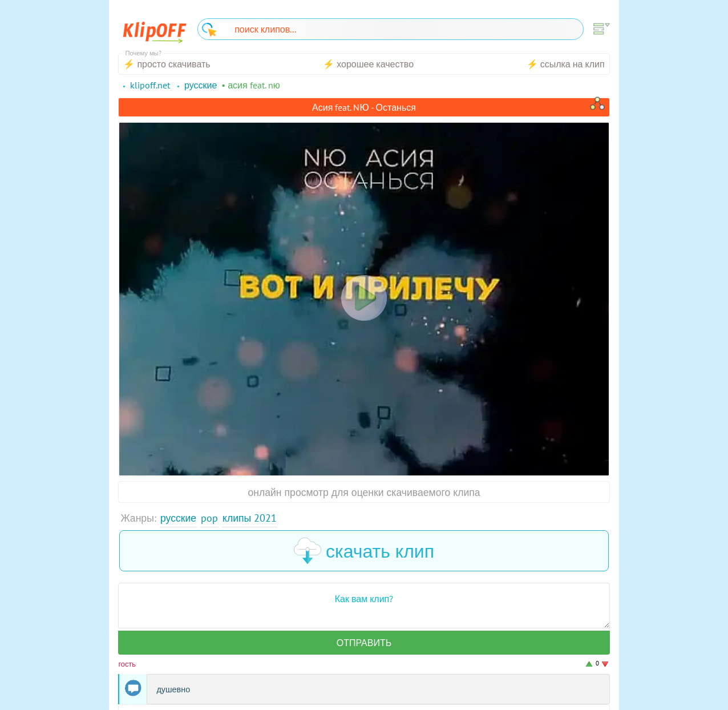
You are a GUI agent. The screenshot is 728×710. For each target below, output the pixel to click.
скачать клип (364, 551)
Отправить (364, 643)
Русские (178, 518)
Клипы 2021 (250, 518)
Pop (209, 518)
